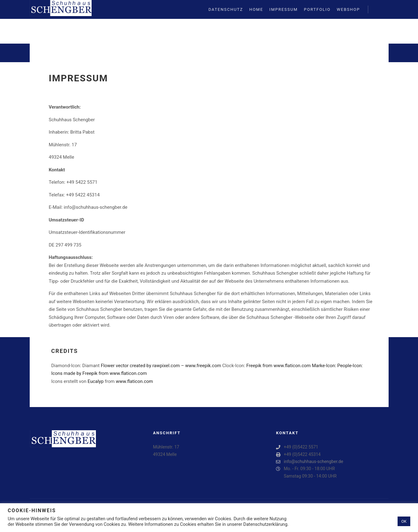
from (267, 366)
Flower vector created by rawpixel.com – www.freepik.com (161, 366)
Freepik (254, 366)
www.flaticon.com (292, 366)
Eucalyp (96, 381)
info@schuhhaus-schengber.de (310, 462)
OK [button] (404, 521)
